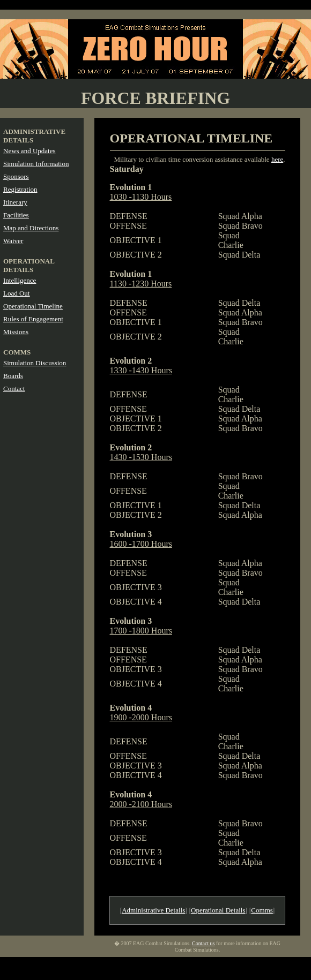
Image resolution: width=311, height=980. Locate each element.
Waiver (13, 241)
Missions (16, 332)
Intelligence (20, 280)
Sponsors (16, 176)
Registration (20, 189)
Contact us (203, 943)
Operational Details (218, 910)
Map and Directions (31, 228)
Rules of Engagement (33, 319)
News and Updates (29, 151)
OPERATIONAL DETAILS (29, 265)
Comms (262, 910)
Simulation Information (36, 164)
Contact (14, 389)
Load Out (16, 293)
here (277, 159)
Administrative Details (153, 910)
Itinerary (15, 202)
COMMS (17, 352)
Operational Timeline (33, 306)
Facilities (16, 215)
